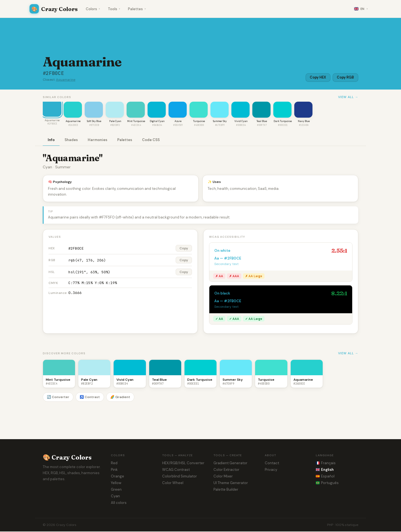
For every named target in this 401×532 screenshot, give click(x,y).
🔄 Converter (58, 398)
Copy (184, 249)
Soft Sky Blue (94, 122)
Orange (117, 477)
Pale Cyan (115, 122)
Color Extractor (226, 470)
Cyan (115, 497)
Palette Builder (226, 490)
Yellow (116, 483)
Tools (114, 9)
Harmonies (97, 140)
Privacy (271, 470)
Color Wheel (173, 483)
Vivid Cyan (241, 122)
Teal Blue (262, 122)
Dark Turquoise (283, 122)
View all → (348, 97)
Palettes (137, 9)
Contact (272, 464)
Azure (178, 122)
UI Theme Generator (231, 483)
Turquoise (199, 122)
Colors (93, 9)
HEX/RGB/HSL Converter (183, 464)
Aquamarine (66, 80)
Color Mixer (223, 477)
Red (114, 464)
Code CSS (151, 140)
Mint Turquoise (136, 122)
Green (116, 490)
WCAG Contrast (176, 470)
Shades (71, 140)
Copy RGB (345, 77)
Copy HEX (316, 77)
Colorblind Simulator (180, 477)
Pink (114, 470)
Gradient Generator (230, 464)
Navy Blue (304, 122)
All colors (119, 503)
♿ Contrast (90, 398)
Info (51, 140)
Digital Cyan (157, 122)
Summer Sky (220, 122)
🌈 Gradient (120, 398)
